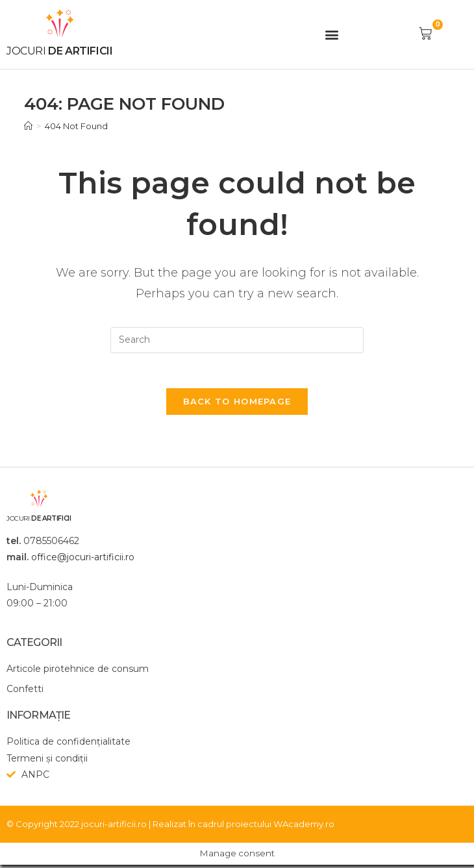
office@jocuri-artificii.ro (83, 561)
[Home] (28, 126)
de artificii (59, 51)
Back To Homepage (237, 405)
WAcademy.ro (304, 827)
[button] (332, 34)
